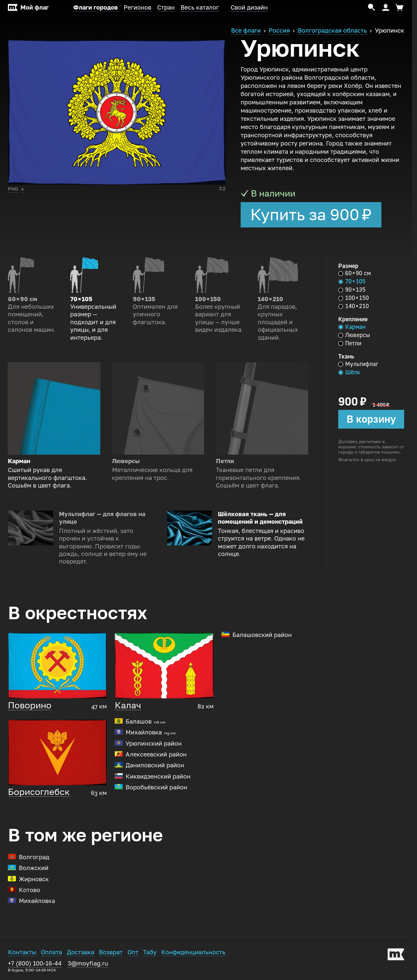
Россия (279, 31)
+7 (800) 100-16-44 (35, 966)
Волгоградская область (332, 31)
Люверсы (354, 335)
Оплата (51, 952)
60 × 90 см (355, 273)
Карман (352, 327)
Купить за (311, 215)
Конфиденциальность (193, 952)
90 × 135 (352, 290)
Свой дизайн (249, 8)
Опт (133, 952)
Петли (350, 343)
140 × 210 (354, 306)
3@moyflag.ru (88, 964)
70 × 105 (352, 281)
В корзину (371, 419)
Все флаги (246, 31)
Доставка (81, 952)
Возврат (111, 952)
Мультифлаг (358, 364)
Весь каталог (200, 8)
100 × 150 (354, 298)
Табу (150, 952)
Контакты (22, 952)
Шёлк (349, 372)
